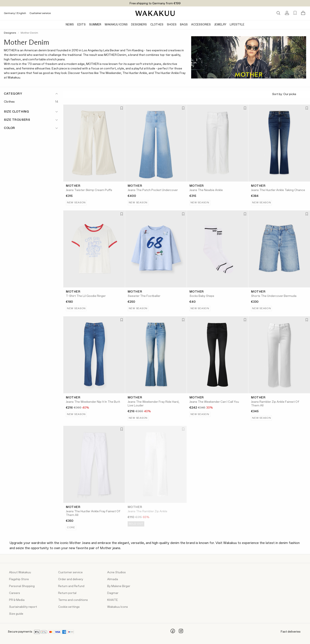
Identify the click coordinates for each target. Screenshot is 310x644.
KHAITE (113, 600)
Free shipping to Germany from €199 (155, 3)
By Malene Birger (119, 586)
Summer (95, 25)
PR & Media (17, 600)
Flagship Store (19, 579)
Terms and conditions (73, 600)
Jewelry (220, 25)
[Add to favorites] (121, 108)
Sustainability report (23, 607)
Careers (15, 593)
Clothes (157, 25)
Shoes (172, 25)
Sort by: (289, 94)
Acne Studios (116, 572)
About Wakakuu (20, 572)
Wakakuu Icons (116, 25)
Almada (113, 579)
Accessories (201, 25)
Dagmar (113, 593)
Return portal (67, 593)
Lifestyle (237, 25)
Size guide (16, 614)
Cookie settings (69, 607)
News (70, 25)
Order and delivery (71, 579)
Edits (81, 25)
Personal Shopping (22, 586)
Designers (139, 25)
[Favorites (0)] (295, 13)
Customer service (40, 13)
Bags (184, 25)
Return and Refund (71, 586)
